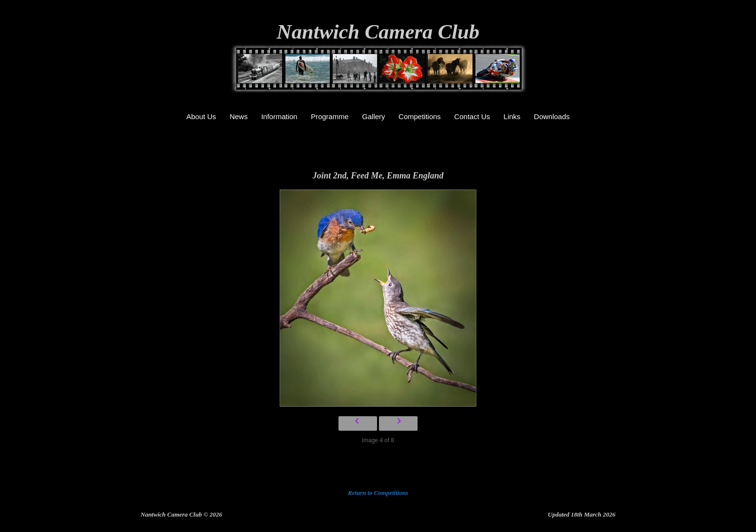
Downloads (552, 116)
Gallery (374, 116)
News (239, 116)
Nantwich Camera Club (378, 32)
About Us (201, 116)
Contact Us (472, 116)
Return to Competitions (378, 493)
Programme (330, 116)
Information (279, 116)
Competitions (420, 116)
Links (512, 116)
